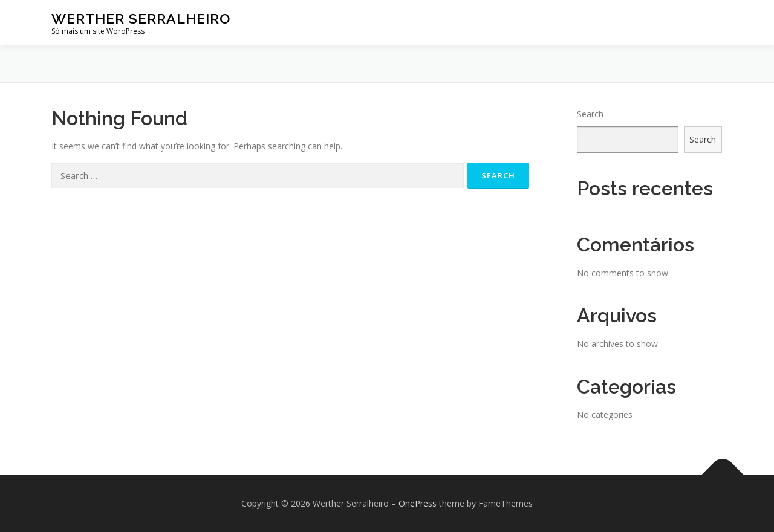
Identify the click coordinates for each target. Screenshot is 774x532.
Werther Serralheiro (141, 18)
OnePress (418, 503)
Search (590, 114)
